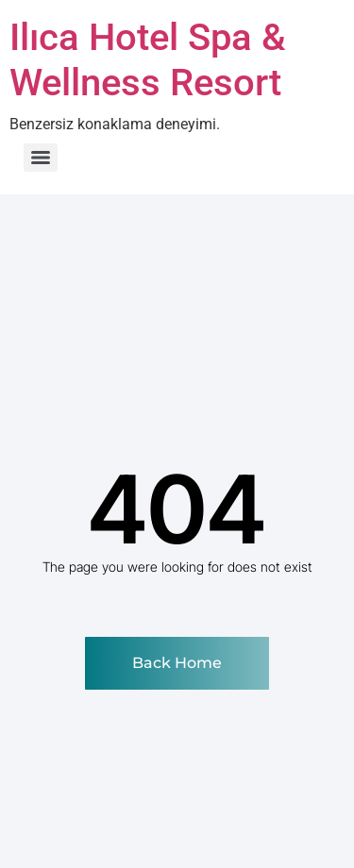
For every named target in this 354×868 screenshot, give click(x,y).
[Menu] (41, 158)
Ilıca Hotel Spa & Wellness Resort (148, 60)
